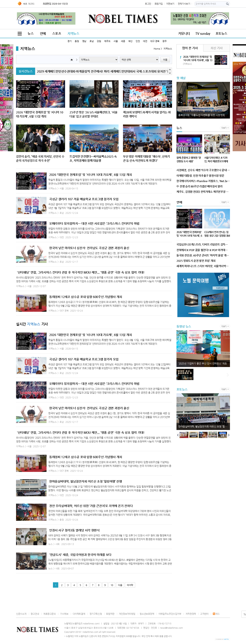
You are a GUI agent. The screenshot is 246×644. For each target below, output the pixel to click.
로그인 (148, 4)
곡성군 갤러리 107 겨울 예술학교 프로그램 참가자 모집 (84, 199)
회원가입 (159, 4)
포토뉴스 (221, 33)
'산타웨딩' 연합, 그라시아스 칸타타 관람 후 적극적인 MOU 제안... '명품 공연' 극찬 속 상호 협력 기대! (81, 272)
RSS (216, 614)
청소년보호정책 (147, 614)
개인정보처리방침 (127, 614)
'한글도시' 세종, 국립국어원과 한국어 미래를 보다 (80, 555)
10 (112, 585)
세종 (123, 41)
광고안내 (35, 614)
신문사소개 (21, 614)
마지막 (130, 585)
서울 (116, 41)
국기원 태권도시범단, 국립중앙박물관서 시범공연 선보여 (72, 71)
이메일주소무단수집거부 (170, 614)
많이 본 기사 (190, 48)
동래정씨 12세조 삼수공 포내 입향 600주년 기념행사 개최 (86, 297)
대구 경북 (155, 41)
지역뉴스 (73, 33)
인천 (138, 41)
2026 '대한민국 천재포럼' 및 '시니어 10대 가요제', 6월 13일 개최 (90, 175)
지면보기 (170, 4)
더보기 (224, 128)
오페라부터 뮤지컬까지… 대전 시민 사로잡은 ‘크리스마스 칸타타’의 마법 (94, 223)
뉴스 (31, 33)
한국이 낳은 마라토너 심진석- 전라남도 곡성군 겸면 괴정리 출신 (89, 248)
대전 (145, 41)
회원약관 (110, 614)
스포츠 (57, 33)
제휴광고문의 (50, 614)
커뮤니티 (184, 33)
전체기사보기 (184, 4)
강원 (99, 41)
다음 (120, 585)
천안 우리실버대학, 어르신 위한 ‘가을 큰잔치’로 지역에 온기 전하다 (91, 506)
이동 (165, 60)
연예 (43, 33)
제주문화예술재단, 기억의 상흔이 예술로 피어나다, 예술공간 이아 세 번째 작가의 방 (204, 363)
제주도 (107, 41)
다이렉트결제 (79, 614)
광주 (164, 41)
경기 (69, 41)
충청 (77, 41)
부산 (130, 41)
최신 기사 (216, 48)
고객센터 (204, 614)
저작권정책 (191, 614)
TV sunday (203, 33)
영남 (84, 41)
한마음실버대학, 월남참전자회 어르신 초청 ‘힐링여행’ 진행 (86, 481)
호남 (92, 41)
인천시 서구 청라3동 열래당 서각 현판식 (74, 530)
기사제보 (64, 614)
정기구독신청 (96, 614)
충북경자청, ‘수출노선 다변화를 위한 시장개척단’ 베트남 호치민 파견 (204, 115)
